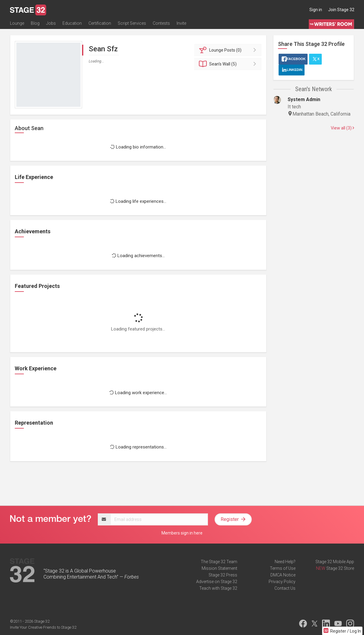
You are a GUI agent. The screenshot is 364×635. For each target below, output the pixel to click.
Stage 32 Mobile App (335, 562)
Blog (35, 23)
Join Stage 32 (341, 10)
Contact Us (285, 588)
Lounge (17, 23)
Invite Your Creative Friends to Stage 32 (43, 627)
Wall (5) (229, 64)
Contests (161, 23)
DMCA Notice (283, 575)
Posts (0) (229, 50)
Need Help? (285, 562)
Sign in (316, 10)
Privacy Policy (282, 582)
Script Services (132, 23)
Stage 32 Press (223, 575)
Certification (100, 23)
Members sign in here (182, 533)
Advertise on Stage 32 (217, 582)
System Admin (304, 99)
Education (72, 23)
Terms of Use (283, 568)
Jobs (51, 23)
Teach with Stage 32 (218, 588)
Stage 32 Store (340, 568)
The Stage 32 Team (219, 562)
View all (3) (342, 128)
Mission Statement (219, 568)
